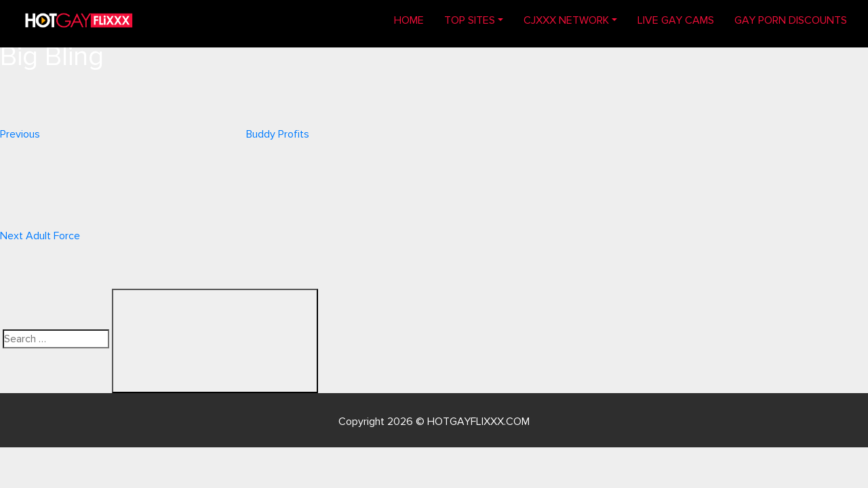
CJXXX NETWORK (566, 20)
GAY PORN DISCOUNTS (791, 20)
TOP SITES (470, 20)
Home (414, 19)
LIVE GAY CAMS (676, 20)
